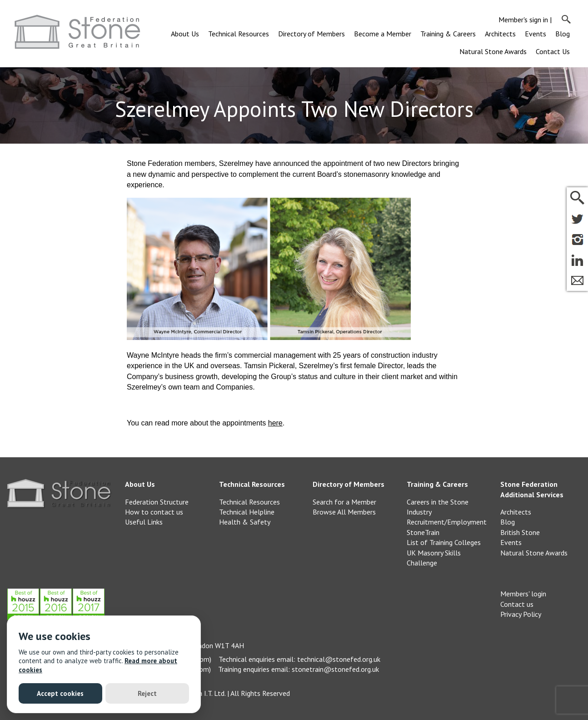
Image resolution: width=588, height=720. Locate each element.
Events (536, 34)
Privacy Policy (521, 614)
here (275, 423)
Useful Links (144, 522)
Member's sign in (523, 20)
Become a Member (383, 34)
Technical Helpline (247, 512)
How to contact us (154, 512)
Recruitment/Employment (447, 522)
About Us (185, 34)
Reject (147, 693)
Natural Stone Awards (493, 51)
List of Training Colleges (444, 542)
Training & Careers (448, 34)
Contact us (517, 604)
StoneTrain (423, 532)
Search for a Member (344, 502)
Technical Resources (239, 34)
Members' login (523, 594)
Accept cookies (60, 693)
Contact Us (553, 51)
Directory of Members (311, 34)
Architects (500, 34)
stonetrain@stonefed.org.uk (335, 669)
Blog (563, 34)
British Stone (520, 532)
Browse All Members (344, 512)
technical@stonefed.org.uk (339, 659)
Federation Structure (157, 502)
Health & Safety (245, 522)
